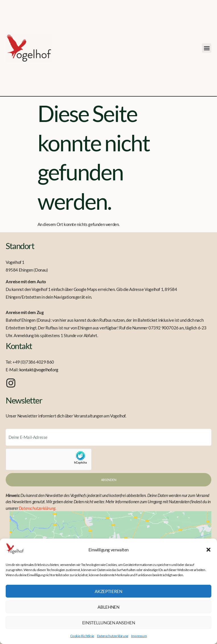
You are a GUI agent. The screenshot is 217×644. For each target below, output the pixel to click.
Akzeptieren (108, 591)
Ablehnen (108, 607)
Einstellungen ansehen (109, 623)
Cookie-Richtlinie (82, 636)
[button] (208, 550)
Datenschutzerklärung (113, 636)
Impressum (139, 636)
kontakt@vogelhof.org (39, 370)
